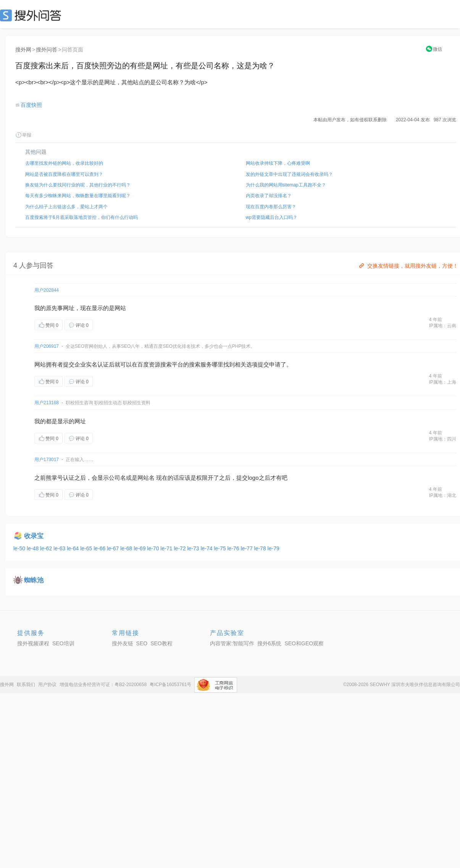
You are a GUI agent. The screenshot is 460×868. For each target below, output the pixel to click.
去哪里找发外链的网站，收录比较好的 (64, 163)
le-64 (73, 548)
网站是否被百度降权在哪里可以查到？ (64, 174)
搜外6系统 (270, 643)
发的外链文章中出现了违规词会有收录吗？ (289, 174)
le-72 (180, 548)
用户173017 (47, 460)
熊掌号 (54, 478)
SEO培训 (63, 643)
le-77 (248, 548)
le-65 (87, 548)
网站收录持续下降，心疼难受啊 (278, 163)
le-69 (140, 548)
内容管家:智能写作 (232, 643)
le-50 (20, 548)
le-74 (207, 548)
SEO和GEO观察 (304, 643)
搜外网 (23, 50)
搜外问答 (47, 50)
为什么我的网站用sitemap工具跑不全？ (286, 185)
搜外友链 (123, 643)
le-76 (234, 548)
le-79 (274, 548)
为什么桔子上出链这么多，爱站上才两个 (66, 207)
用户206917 (47, 346)
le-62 (47, 548)
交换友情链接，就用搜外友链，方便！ (408, 266)
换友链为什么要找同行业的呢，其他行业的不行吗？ (78, 185)
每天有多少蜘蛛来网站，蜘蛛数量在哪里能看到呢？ (78, 196)
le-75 (220, 548)
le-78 (261, 548)
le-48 (33, 548)
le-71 (167, 548)
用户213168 (47, 403)
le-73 (194, 548)
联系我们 (26, 685)
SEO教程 (161, 643)
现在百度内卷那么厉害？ (271, 207)
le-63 (60, 548)
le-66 (100, 548)
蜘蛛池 (34, 580)
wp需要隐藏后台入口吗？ (272, 217)
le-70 (154, 548)
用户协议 (47, 685)
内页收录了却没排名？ (269, 196)
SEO (32, 15)
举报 (23, 135)
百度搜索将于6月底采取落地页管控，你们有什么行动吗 (82, 217)
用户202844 (47, 290)
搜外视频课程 (33, 643)
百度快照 (31, 105)
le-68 (127, 548)
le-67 (114, 548)
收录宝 (34, 536)
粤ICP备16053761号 (170, 685)
